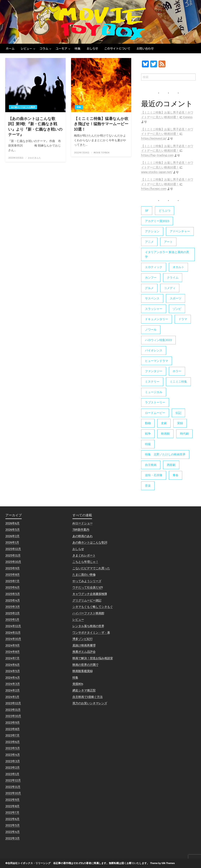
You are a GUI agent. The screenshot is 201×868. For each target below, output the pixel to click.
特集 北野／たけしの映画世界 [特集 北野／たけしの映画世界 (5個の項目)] (165, 454)
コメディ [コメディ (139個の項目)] (170, 288)
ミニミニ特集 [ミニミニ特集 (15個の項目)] (178, 382)
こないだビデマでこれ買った (91, 568)
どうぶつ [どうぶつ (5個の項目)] (164, 211)
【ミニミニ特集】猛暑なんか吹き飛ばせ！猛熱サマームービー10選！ (101, 124)
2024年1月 (12, 697)
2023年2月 (13, 767)
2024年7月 (12, 658)
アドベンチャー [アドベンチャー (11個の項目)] (180, 231)
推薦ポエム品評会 (84, 652)
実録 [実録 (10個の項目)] (180, 423)
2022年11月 (13, 787)
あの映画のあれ (83, 536)
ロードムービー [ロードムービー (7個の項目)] (155, 413)
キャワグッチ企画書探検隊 (90, 594)
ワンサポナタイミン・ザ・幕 (91, 633)
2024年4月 (13, 678)
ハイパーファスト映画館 (88, 613)
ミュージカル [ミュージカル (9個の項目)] (154, 392)
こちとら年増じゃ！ (85, 562)
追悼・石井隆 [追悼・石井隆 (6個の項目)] (154, 475)
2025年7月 (12, 581)
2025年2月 (13, 613)
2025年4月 (13, 600)
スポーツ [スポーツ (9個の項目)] (176, 298)
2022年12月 (13, 780)
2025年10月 (13, 562)
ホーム (10, 49)
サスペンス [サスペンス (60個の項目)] (152, 298)
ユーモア (61, 49)
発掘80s (78, 684)
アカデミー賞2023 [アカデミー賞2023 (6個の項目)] (157, 221)
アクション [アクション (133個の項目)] (152, 231)
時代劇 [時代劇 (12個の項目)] (184, 434)
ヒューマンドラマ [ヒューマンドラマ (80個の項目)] (157, 361)
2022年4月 (13, 832)
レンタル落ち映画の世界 (88, 626)
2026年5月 (13, 530)
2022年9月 (12, 800)
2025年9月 (13, 568)
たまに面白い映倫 (84, 575)
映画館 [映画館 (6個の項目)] (165, 434)
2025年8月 (13, 575)
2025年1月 (12, 620)
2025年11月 (13, 555)
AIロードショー (83, 523)
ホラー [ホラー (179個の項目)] (177, 371)
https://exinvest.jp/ (154, 138)
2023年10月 (13, 716)
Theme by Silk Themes (162, 863)
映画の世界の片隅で (85, 665)
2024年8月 (13, 652)
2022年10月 (13, 793)
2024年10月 (13, 639)
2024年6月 (13, 665)
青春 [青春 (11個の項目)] (176, 475)
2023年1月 (12, 774)
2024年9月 (13, 645)
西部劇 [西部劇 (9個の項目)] (171, 465)
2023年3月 (13, 761)
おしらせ (92, 49)
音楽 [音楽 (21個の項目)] (148, 486)
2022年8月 (12, 806)
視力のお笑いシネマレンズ (90, 703)
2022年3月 (13, 838)
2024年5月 (13, 671)
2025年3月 (13, 607)
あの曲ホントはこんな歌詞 (23, 107)
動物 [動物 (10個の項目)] (148, 423)
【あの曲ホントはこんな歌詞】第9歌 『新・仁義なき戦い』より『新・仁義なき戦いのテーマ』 (35, 127)
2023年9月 (13, 722)
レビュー (26, 49)
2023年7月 (12, 735)
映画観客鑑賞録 (83, 671)
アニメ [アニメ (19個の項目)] (149, 242)
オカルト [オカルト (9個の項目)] (178, 267)
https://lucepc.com (154, 189)
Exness (188, 117)
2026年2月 (12, 536)
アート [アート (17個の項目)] (168, 242)
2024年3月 (13, 684)
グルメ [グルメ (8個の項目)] (149, 288)
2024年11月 (13, 633)
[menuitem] (10, 49)
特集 (78, 49)
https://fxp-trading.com (157, 155)
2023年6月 (13, 742)
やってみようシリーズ (87, 581)
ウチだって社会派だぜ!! (88, 587)
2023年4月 (13, 755)
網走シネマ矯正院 (84, 690)
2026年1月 (12, 542)
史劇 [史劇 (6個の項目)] (164, 423)
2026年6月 (12, 523)
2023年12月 (13, 703)
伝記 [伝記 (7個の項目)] (178, 413)
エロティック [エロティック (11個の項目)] (154, 267)
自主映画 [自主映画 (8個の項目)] (151, 465)
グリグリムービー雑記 (87, 600)
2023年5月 (13, 748)
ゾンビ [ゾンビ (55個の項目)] (177, 309)
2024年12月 (13, 626)
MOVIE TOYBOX (101, 153)
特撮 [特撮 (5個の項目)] (148, 444)
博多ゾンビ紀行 (83, 639)
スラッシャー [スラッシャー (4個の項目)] (154, 309)
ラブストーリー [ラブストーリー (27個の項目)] (155, 402)
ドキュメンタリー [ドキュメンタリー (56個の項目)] (157, 319)
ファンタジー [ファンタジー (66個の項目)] (154, 371)
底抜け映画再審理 (84, 645)
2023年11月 (13, 710)
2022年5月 (13, 825)
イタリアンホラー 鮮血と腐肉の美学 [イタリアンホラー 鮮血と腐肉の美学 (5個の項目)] (167, 254)
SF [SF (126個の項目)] (147, 211)
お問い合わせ (145, 49)
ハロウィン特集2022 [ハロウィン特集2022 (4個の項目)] (158, 340)
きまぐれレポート (84, 555)
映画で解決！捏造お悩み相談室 (93, 658)
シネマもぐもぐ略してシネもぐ (93, 607)
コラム (44, 49)
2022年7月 (12, 812)
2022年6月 (12, 819)
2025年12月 (13, 549)
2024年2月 (13, 690)
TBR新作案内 (81, 530)
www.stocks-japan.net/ (157, 172)
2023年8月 (13, 729)
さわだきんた (34, 158)
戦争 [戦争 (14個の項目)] (148, 434)
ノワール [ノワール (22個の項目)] (151, 330)
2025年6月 (13, 587)
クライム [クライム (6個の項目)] (173, 278)
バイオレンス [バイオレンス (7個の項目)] (154, 350)
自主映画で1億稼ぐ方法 (88, 697)
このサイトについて (117, 49)
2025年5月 (13, 594)
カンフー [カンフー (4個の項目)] (151, 278)
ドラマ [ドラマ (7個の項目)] (183, 319)
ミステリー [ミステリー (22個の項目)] (152, 382)
